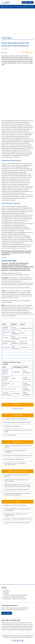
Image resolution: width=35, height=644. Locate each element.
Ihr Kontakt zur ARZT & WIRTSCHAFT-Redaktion (15, 595)
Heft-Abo (14, 637)
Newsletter (6, 594)
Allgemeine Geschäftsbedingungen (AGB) (14, 597)
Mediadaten (6, 592)
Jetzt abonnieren (17, 408)
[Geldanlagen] (19, 7)
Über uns (6, 590)
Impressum (17, 636)
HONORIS (6, 217)
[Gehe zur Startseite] (5, 7)
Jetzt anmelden (7, 613)
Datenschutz (7, 637)
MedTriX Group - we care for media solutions (15, 599)
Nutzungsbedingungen (28, 636)
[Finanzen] (12, 7)
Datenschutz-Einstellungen (24, 637)
